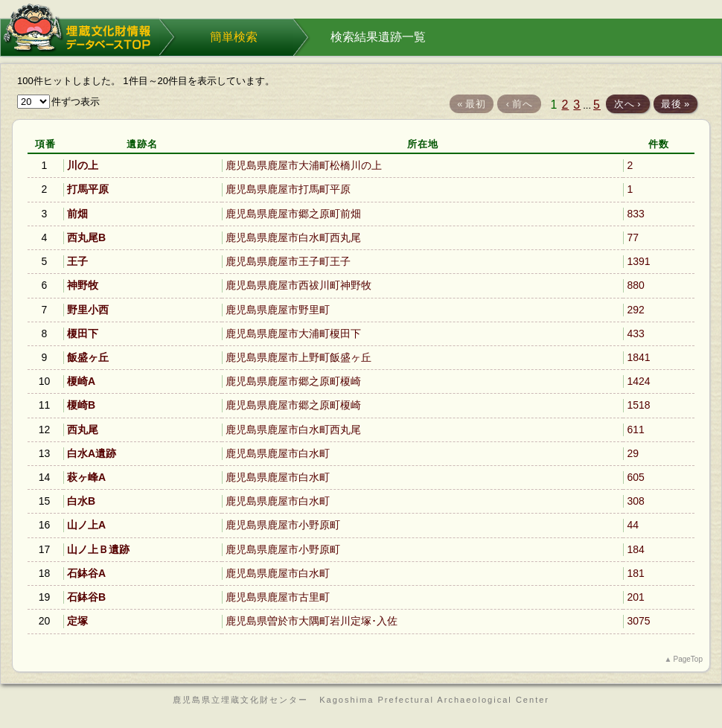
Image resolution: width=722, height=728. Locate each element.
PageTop (688, 659)
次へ (627, 104)
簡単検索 (234, 37)
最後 (675, 104)
